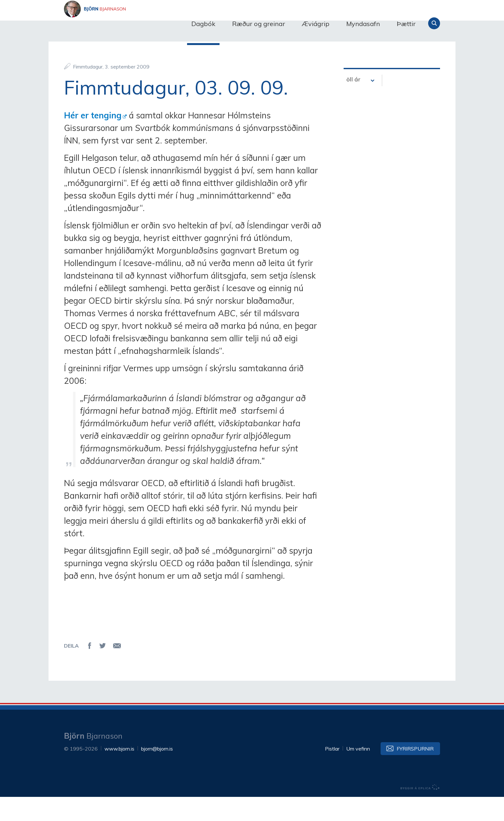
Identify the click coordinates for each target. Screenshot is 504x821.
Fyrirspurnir (415, 773)
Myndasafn (363, 24)
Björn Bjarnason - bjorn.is (128, 23)
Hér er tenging (93, 139)
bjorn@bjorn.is (157, 773)
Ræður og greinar (259, 24)
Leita (434, 23)
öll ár (353, 104)
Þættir (406, 24)
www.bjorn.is (119, 773)
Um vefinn (358, 773)
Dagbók (203, 24)
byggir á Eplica (420, 811)
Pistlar (332, 773)
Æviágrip (316, 24)
